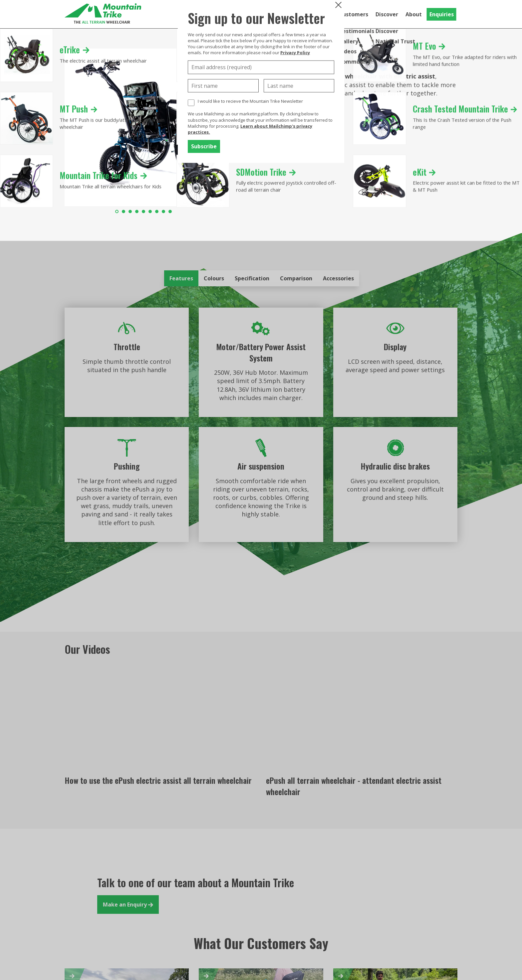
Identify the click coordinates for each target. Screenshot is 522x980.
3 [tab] (130, 211)
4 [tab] (137, 211)
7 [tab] (157, 211)
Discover (387, 14)
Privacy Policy (295, 53)
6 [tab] (150, 211)
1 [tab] (117, 211)
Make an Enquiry (128, 905)
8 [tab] (163, 211)
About (414, 14)
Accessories (338, 278)
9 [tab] (170, 211)
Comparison (296, 278)
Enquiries (442, 14)
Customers (354, 14)
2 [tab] (124, 211)
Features (181, 278)
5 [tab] (143, 211)
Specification (252, 278)
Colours (214, 278)
